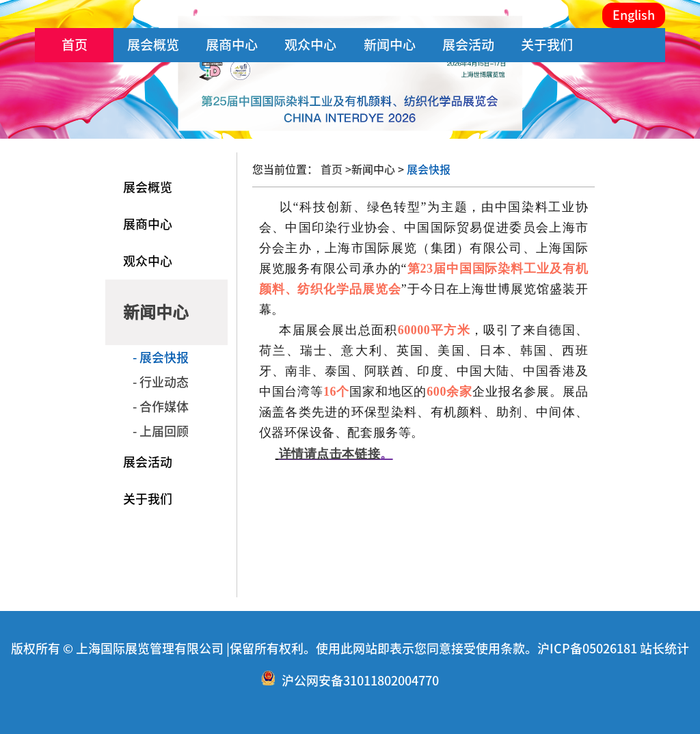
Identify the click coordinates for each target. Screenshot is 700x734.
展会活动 (468, 45)
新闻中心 (390, 45)
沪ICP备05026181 (587, 649)
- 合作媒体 (161, 407)
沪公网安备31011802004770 (360, 681)
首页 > (336, 169)
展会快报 (427, 169)
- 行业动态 (161, 382)
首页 (75, 45)
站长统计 (664, 649)
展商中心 (232, 45)
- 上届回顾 (161, 431)
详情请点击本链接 (329, 454)
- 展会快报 (161, 357)
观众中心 (310, 45)
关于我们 (547, 45)
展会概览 (153, 45)
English (634, 15)
